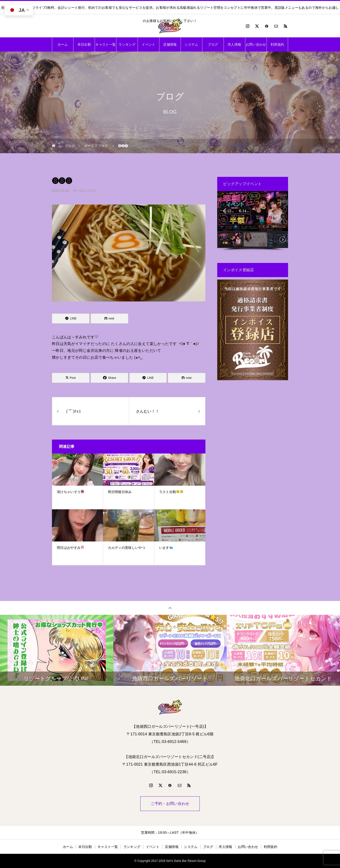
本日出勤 (84, 44)
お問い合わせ (256, 44)
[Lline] (71, 318)
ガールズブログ (85, 191)
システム (191, 44)
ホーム (63, 44)
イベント (148, 44)
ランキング (127, 44)
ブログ (213, 44)
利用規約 (277, 44)
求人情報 (234, 44)
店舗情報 (170, 44)
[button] (225, 211)
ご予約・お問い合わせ (170, 804)
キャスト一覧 (106, 44)
